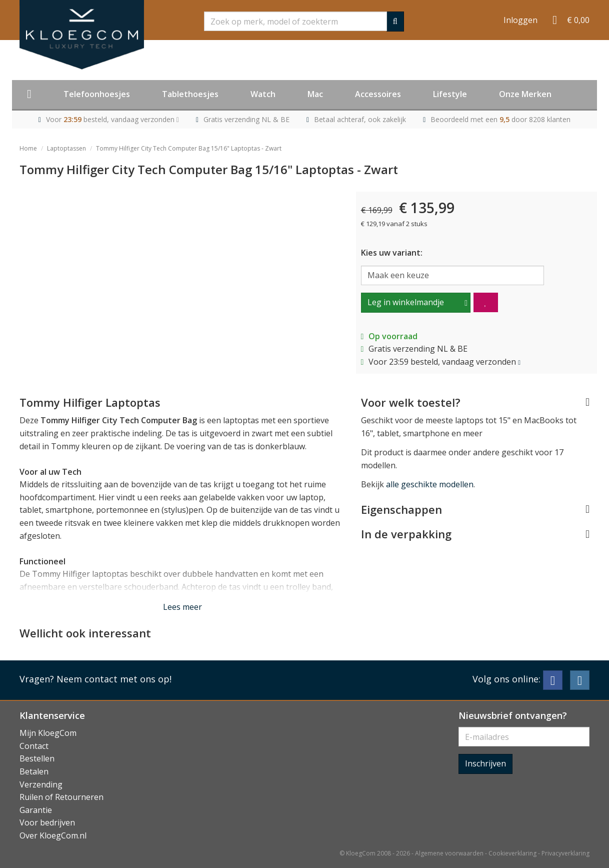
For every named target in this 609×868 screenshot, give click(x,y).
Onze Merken (525, 94)
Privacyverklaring (565, 853)
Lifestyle (450, 94)
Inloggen (520, 20)
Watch (263, 94)
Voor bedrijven (47, 822)
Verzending (41, 784)
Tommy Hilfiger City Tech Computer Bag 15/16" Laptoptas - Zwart (189, 148)
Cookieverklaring (512, 853)
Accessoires (378, 94)
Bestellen (37, 758)
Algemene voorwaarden (449, 853)
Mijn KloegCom (48, 733)
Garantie (36, 810)
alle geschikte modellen (430, 484)
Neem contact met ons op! (114, 679)
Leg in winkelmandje (406, 302)
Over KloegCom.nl (53, 835)
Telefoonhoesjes (97, 94)
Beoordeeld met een (500, 119)
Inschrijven (485, 763)
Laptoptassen (66, 148)
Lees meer (182, 607)
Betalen (34, 771)
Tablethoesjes (190, 94)
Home (28, 148)
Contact (34, 746)
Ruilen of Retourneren (61, 797)
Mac (315, 94)
